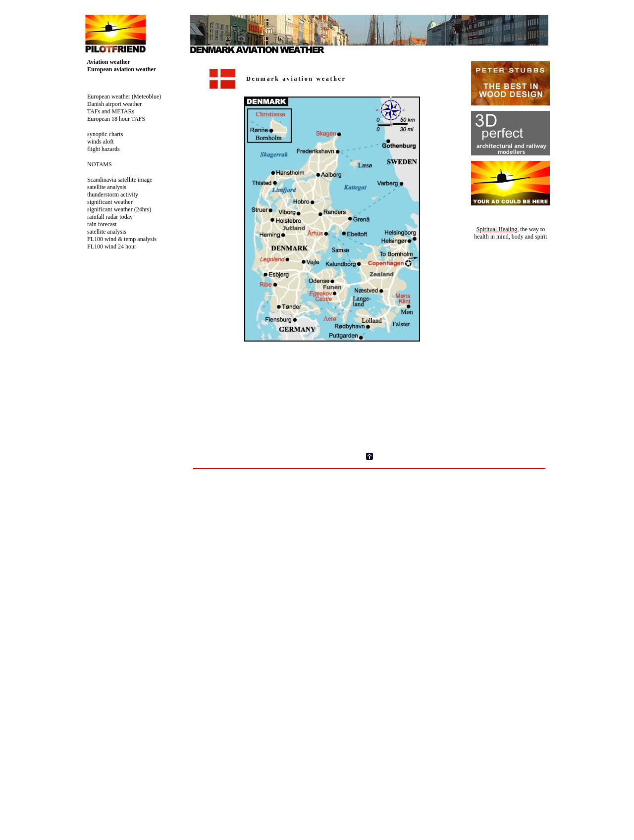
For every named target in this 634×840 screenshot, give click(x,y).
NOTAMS (96, 164)
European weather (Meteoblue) (120, 97)
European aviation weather (118, 69)
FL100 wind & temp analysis (118, 239)
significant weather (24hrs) (115, 209)
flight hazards (100, 149)
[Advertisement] (370, 492)
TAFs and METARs (107, 111)
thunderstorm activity (109, 195)
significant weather (106, 202)
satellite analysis (103, 187)
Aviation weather (105, 62)
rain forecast (98, 224)
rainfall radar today (106, 217)
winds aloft (97, 142)
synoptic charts (101, 134)
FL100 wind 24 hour (108, 247)
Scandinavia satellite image (116, 180)
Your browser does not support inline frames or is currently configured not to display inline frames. (374, 247)
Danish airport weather (110, 104)
